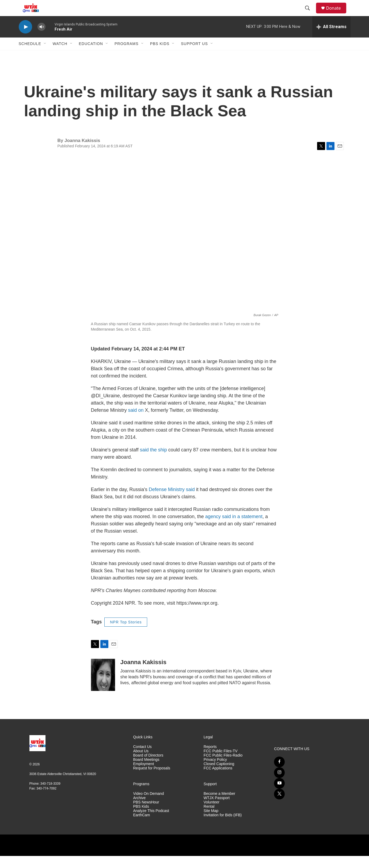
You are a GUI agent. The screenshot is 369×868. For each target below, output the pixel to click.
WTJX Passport (217, 810)
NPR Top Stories (126, 634)
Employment (144, 776)
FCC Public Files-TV (221, 763)
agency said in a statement (234, 529)
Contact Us (142, 759)
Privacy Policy (215, 772)
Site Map (211, 823)
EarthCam (142, 827)
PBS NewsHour (146, 814)
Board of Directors (148, 767)
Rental (209, 819)
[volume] (41, 39)
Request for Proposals (152, 780)
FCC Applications (218, 780)
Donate (337, 14)
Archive (140, 810)
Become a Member (219, 806)
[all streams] (331, 39)
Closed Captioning (219, 776)
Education (91, 56)
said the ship (153, 462)
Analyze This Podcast (151, 823)
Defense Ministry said (172, 502)
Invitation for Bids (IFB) (223, 827)
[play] (25, 39)
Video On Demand (149, 806)
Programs (127, 56)
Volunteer (212, 814)
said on (136, 422)
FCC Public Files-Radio (223, 767)
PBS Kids (160, 56)
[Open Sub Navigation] (45, 56)
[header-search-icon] (310, 14)
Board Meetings (146, 772)
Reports (210, 759)
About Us (141, 763)
